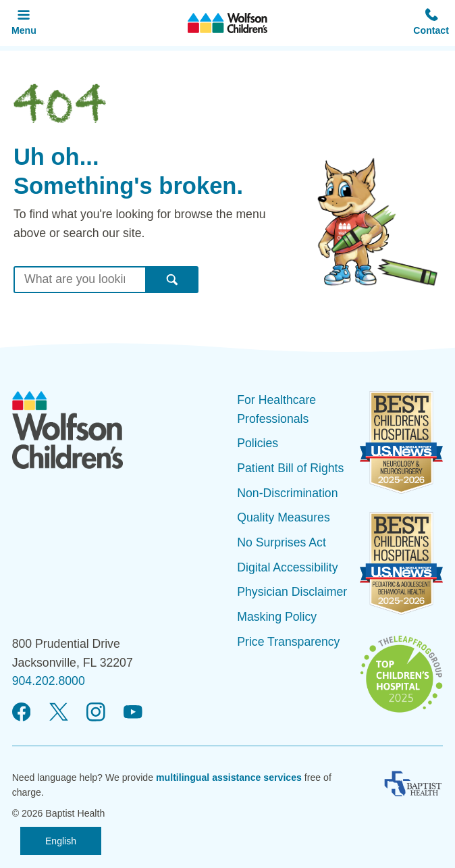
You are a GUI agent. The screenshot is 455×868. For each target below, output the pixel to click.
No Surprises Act (282, 542)
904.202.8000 (49, 681)
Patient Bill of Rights (290, 468)
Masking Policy (277, 617)
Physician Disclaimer (292, 592)
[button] (431, 23)
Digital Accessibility (287, 567)
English (61, 841)
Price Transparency (288, 642)
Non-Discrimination (287, 493)
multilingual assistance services (229, 777)
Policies (258, 443)
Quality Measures (284, 517)
